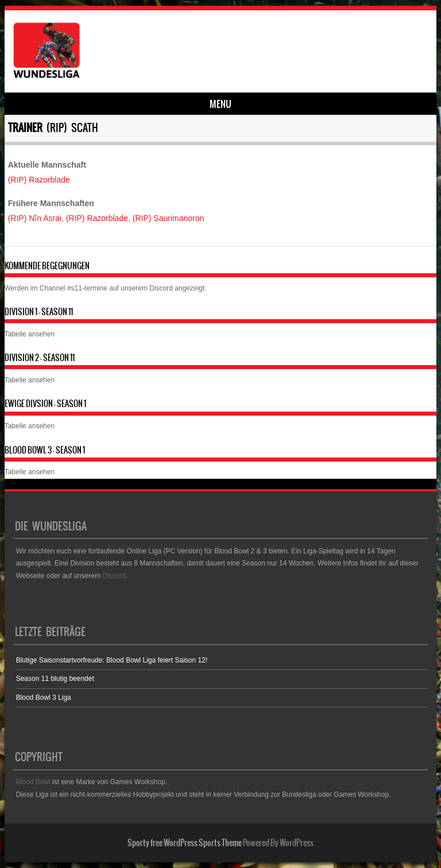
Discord (161, 288)
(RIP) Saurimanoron (169, 218)
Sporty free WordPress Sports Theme (185, 843)
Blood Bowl (33, 782)
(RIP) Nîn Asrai (35, 218)
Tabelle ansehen (30, 334)
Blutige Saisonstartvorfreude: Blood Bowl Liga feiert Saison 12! (112, 660)
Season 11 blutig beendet (55, 679)
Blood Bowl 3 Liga (44, 697)
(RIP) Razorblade (39, 180)
